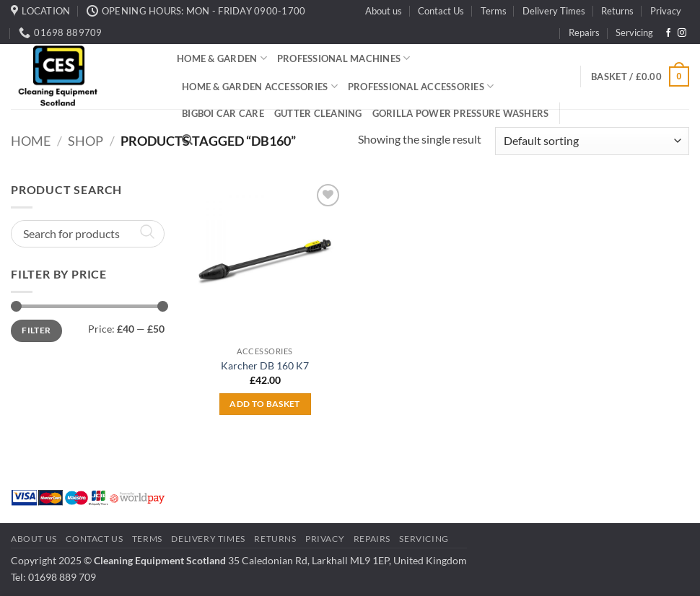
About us (384, 11)
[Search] (187, 140)
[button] (640, 76)
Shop (86, 141)
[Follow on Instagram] (682, 33)
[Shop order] (592, 141)
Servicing (634, 32)
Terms (494, 11)
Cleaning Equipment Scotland (160, 560)
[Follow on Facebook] (668, 33)
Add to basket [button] (265, 404)
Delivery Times (554, 11)
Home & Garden (222, 58)
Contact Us (441, 11)
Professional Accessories (421, 86)
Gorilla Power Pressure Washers (461, 113)
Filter (36, 330)
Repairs (584, 32)
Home (31, 141)
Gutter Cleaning (318, 113)
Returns (617, 11)
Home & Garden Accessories (260, 86)
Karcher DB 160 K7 (265, 365)
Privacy (666, 11)
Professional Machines (344, 58)
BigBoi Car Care (223, 113)
